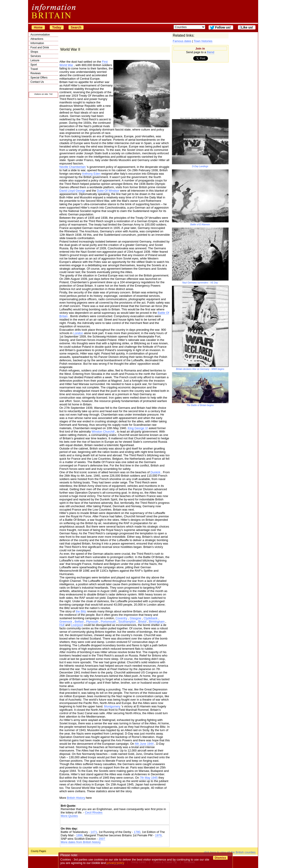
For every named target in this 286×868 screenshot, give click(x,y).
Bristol (142, 622)
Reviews (36, 73)
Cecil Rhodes (94, 812)
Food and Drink (40, 48)
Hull (62, 625)
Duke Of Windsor (108, 191)
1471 (94, 832)
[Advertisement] (115, 822)
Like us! (247, 27)
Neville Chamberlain (73, 167)
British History (76, 798)
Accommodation (40, 35)
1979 (158, 835)
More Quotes (69, 816)
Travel (34, 69)
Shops (34, 52)
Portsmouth (108, 622)
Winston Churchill (103, 432)
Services (36, 56)
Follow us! (223, 27)
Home (38, 27)
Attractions (37, 39)
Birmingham (157, 622)
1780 (137, 832)
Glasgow (135, 618)
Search (76, 27)
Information (37, 43)
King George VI (138, 428)
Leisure (35, 60)
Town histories (203, 41)
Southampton (127, 622)
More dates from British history (81, 842)
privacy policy (116, 863)
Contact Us (37, 82)
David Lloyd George (73, 191)
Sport (34, 65)
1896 (79, 835)
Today (57, 27)
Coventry (121, 618)
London (78, 333)
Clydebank (151, 618)
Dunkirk (155, 472)
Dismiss (220, 858)
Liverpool (77, 625)
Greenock (66, 622)
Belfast (79, 622)
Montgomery (112, 706)
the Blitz (81, 611)
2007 (102, 839)
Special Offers (39, 78)
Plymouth (92, 622)
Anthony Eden (91, 174)
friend (211, 52)
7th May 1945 (149, 778)
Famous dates (182, 41)
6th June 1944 (144, 744)
